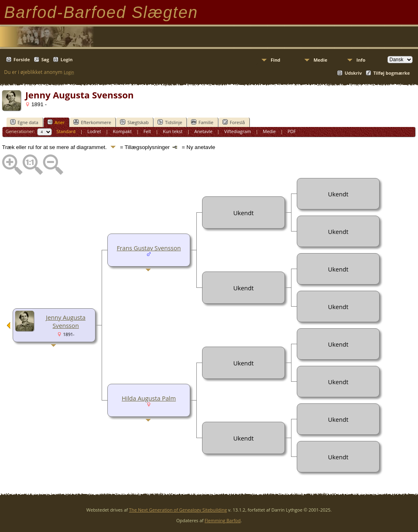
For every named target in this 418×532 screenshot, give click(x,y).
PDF (291, 131)
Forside (22, 59)
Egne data (24, 122)
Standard (66, 131)
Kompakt (122, 131)
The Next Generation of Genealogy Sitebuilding (178, 510)
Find (276, 60)
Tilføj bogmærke (391, 73)
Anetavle (203, 131)
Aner (56, 122)
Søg (45, 59)
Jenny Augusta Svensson (66, 321)
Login (67, 59)
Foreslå (234, 122)
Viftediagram (238, 131)
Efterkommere (92, 122)
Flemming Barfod (222, 520)
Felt (148, 131)
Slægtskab (134, 122)
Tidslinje (170, 122)
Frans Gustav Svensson (149, 248)
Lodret (94, 131)
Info (361, 60)
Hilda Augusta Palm (149, 398)
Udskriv (353, 73)
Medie (320, 60)
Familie (202, 122)
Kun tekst (173, 131)
